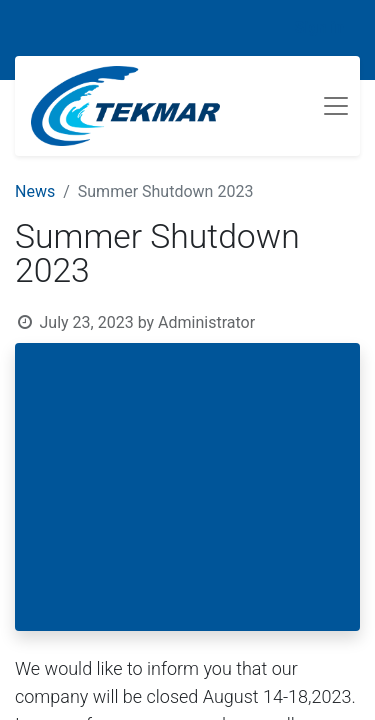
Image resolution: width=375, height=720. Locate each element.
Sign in (319, 27)
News (35, 191)
